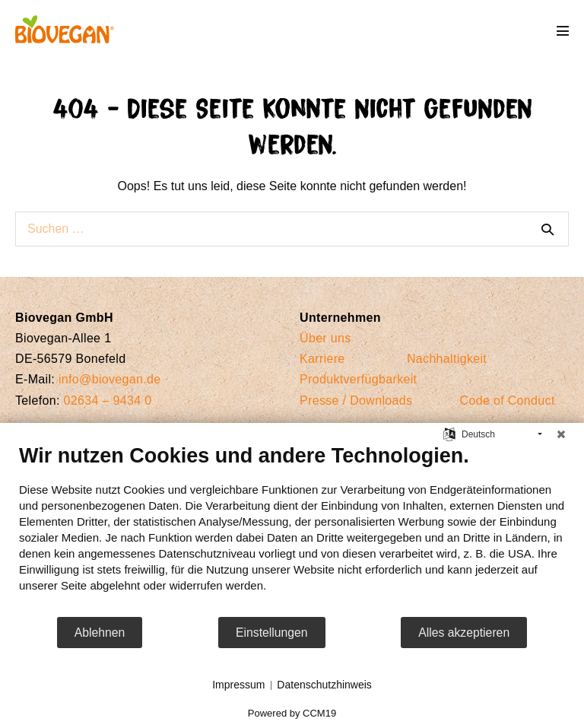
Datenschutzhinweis (324, 685)
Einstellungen (272, 633)
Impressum (238, 685)
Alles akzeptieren (464, 633)
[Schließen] (561, 434)
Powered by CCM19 (292, 713)
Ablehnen (100, 633)
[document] (292, 529)
